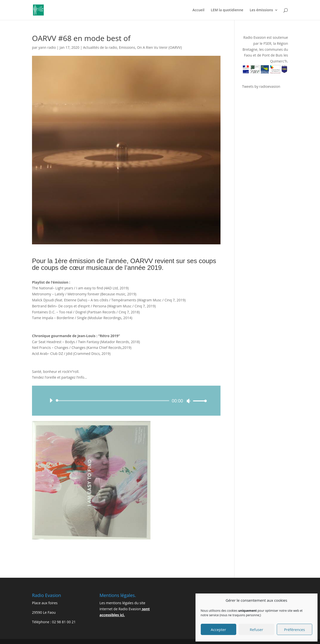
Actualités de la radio (100, 47)
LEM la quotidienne (227, 10)
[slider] (113, 401)
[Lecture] (51, 400)
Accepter (218, 629)
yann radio (47, 47)
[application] (126, 401)
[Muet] (188, 401)
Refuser (256, 629)
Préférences (294, 629)
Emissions (127, 47)
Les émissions (261, 10)
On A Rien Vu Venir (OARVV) (159, 47)
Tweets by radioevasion (261, 86)
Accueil (198, 10)
